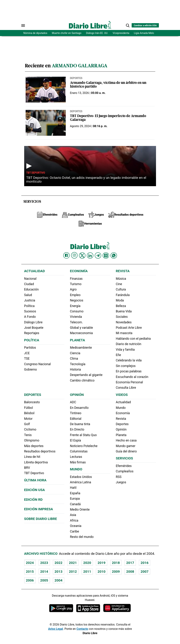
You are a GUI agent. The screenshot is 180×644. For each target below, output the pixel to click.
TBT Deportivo (36, 173)
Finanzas (76, 279)
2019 (102, 563)
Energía (75, 306)
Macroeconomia (81, 333)
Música (121, 279)
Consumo (77, 311)
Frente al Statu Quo (83, 435)
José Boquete (34, 328)
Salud (28, 295)
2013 (59, 572)
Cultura (121, 289)
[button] (128, 25)
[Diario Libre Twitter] (82, 255)
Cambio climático (82, 380)
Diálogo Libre (33, 322)
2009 (116, 572)
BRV (27, 468)
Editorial (76, 419)
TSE (27, 359)
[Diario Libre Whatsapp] (114, 255)
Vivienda (76, 317)
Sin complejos (126, 366)
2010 (102, 572)
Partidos (30, 348)
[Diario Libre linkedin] (90, 255)
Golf (27, 424)
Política (29, 306)
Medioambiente (81, 348)
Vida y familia (125, 350)
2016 (145, 563)
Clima (74, 359)
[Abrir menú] (23, 25)
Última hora (35, 480)
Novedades (124, 322)
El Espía (76, 440)
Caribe (75, 531)
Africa (74, 520)
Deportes (76, 78)
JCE (27, 353)
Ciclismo (30, 429)
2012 (73, 572)
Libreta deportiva (36, 462)
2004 (59, 580)
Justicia (30, 300)
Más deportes (34, 446)
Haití (73, 488)
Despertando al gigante (86, 375)
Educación (31, 289)
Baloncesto (32, 402)
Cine (119, 284)
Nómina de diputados (35, 33)
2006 (30, 580)
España (75, 493)
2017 (130, 563)
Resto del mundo (82, 537)
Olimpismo (32, 440)
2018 (116, 563)
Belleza (121, 306)
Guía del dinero (126, 451)
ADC (73, 402)
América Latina (81, 482)
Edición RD (33, 500)
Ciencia (75, 353)
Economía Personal (129, 382)
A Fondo (30, 317)
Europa (75, 499)
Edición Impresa (39, 509)
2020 (87, 563)
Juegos (121, 482)
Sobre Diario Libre (41, 519)
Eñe (118, 355)
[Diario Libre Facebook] (66, 255)
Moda (120, 300)
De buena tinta (80, 424)
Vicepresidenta (121, 33)
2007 (145, 572)
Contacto (82, 629)
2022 (59, 563)
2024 (30, 563)
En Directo (77, 429)
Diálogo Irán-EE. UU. (97, 33)
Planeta (78, 340)
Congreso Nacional (38, 364)
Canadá (75, 504)
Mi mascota (124, 333)
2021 (73, 563)
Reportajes (32, 333)
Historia (75, 369)
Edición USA (35, 490)
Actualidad (35, 271)
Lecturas (76, 457)
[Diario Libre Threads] (106, 255)
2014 (44, 572)
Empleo (75, 295)
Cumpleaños (125, 471)
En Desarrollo (79, 408)
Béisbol (29, 413)
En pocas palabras (129, 371)
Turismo (76, 284)
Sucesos (30, 311)
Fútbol (29, 408)
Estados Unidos (81, 477)
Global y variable (81, 328)
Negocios (77, 300)
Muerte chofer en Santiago (67, 33)
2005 (44, 580)
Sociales (122, 317)
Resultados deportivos (40, 451)
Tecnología (78, 364)
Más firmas (78, 462)
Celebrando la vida (129, 360)
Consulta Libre (126, 388)
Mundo (76, 469)
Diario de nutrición (129, 344)
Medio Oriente (80, 510)
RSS (119, 477)
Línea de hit (32, 457)
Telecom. (76, 322)
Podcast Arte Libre (129, 328)
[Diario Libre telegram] (98, 255)
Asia (73, 515)
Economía (79, 271)
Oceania (76, 526)
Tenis (28, 435)
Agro (73, 289)
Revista (123, 271)
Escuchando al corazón (132, 377)
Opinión (77, 395)
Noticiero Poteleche (84, 446)
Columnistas (79, 451)
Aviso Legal (56, 629)
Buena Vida (124, 311)
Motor (28, 419)
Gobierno (31, 369)
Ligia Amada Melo (144, 33)
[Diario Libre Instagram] (74, 255)
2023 (44, 563)
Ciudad (29, 284)
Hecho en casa (126, 440)
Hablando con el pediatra (133, 339)
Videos (122, 395)
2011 (87, 572)
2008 (130, 572)
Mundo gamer (126, 446)
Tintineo (76, 413)
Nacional (30, 279)
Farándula (123, 295)
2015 (30, 572)
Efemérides (124, 466)
